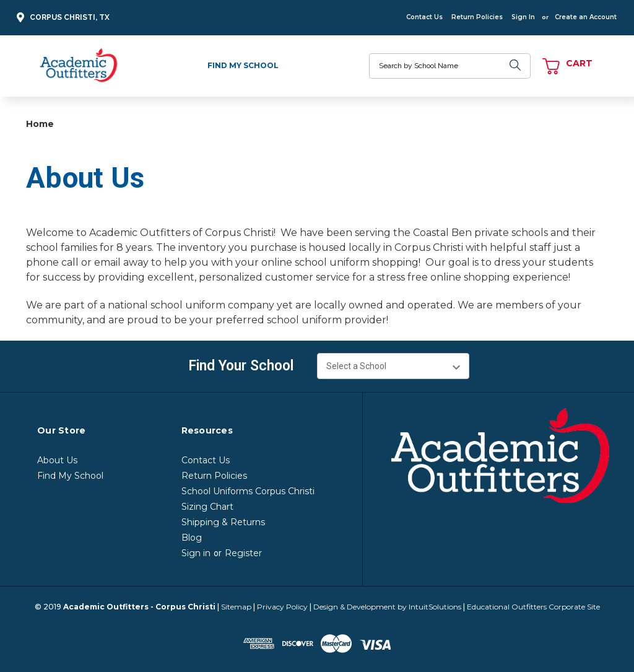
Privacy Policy (282, 607)
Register (243, 553)
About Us (57, 460)
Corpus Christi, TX (61, 18)
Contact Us (424, 17)
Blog (192, 538)
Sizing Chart (207, 507)
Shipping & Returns (223, 522)
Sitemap (236, 607)
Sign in (196, 553)
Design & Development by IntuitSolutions (387, 607)
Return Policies (477, 17)
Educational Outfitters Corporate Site (533, 607)
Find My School (243, 65)
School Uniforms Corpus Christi (248, 491)
